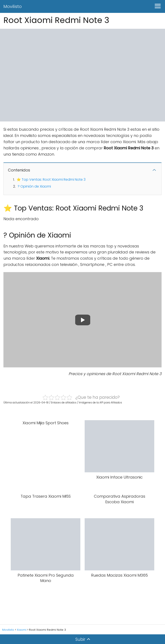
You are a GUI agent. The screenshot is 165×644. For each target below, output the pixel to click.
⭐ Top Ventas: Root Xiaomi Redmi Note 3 (51, 180)
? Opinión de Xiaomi (34, 186)
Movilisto (13, 6)
